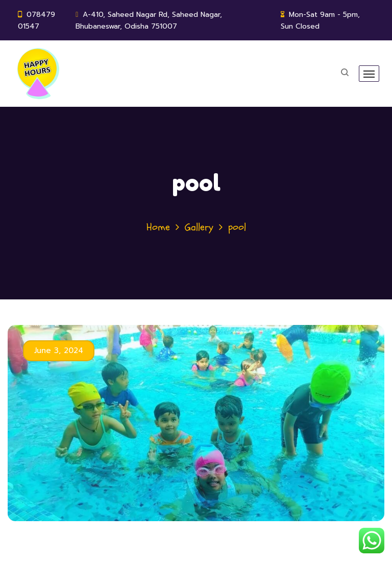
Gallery (199, 227)
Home (158, 227)
